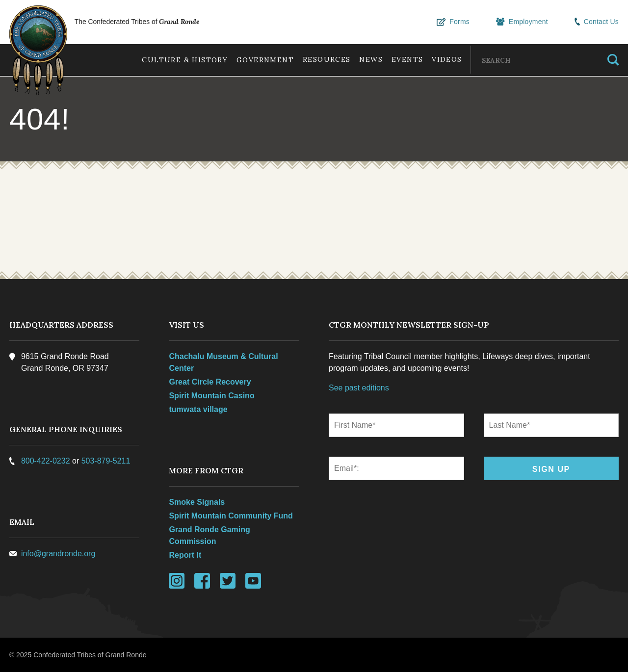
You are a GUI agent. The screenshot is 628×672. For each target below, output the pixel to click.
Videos (446, 59)
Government (260, 60)
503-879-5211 (106, 461)
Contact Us (597, 22)
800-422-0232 (46, 461)
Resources (323, 59)
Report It (185, 555)
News (368, 59)
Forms (455, 22)
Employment (523, 22)
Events (405, 59)
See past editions (359, 388)
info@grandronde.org (59, 554)
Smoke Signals (197, 502)
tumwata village (198, 409)
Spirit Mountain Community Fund (231, 516)
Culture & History (179, 60)
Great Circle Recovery (210, 382)
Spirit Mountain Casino (212, 396)
